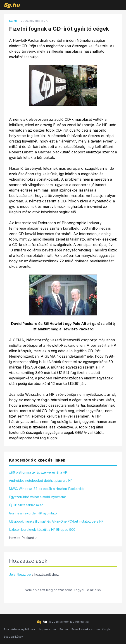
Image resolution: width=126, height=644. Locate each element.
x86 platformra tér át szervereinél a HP (38, 472)
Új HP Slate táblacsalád (26, 505)
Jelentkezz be (20, 574)
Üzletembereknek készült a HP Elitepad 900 (42, 530)
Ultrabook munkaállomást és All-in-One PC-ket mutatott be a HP (56, 521)
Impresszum (48, 629)
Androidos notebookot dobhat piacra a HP (41, 481)
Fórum (64, 629)
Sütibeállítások (13, 637)
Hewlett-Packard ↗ (23, 538)
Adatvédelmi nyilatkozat (20, 629)
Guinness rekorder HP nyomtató (33, 513)
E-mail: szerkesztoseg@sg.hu (92, 629)
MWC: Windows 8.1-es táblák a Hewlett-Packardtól (47, 489)
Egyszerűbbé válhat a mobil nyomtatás (38, 497)
